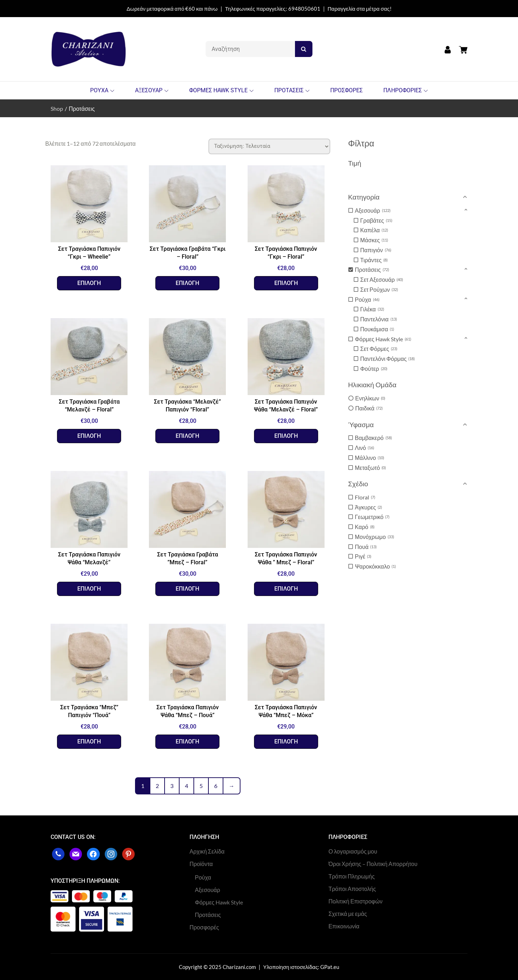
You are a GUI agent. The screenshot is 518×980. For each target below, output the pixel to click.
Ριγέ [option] (363, 556)
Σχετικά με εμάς (348, 914)
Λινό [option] (364, 448)
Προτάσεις (208, 915)
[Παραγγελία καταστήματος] (269, 146)
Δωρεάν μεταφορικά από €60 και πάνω (172, 9)
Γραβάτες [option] (376, 221)
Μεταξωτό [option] (370, 468)
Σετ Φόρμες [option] (379, 349)
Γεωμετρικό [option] (372, 517)
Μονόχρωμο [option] (374, 537)
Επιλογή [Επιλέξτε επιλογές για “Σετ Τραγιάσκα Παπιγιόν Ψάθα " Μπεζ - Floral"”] (286, 589)
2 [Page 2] (157, 786)
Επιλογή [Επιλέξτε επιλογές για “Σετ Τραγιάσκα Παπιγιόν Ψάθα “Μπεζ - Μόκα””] (286, 742)
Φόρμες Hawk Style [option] (383, 339)
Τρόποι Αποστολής (352, 889)
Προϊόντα (201, 864)
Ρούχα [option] (367, 300)
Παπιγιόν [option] (376, 250)
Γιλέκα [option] (372, 309)
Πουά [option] (366, 547)
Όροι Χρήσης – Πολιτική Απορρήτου (373, 864)
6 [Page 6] (216, 786)
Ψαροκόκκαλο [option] (375, 566)
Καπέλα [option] (374, 230)
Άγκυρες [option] (368, 507)
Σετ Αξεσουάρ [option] (382, 280)
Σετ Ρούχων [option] (379, 290)
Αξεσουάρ (208, 890)
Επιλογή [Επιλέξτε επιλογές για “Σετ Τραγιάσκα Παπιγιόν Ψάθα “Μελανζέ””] (89, 589)
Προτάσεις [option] (372, 270)
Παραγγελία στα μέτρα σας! (360, 9)
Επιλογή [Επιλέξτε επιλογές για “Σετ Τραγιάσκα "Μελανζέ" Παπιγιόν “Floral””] (187, 436)
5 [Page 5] (201, 786)
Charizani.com (239, 967)
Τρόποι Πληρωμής (352, 876)
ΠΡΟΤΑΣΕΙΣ (292, 90)
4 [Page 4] (187, 786)
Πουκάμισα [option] (377, 329)
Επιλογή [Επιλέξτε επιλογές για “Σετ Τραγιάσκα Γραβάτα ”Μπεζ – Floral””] (187, 589)
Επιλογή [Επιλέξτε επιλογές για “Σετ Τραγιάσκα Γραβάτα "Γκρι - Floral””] (187, 283)
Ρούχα (203, 877)
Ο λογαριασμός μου (353, 851)
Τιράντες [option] (374, 260)
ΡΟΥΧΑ (102, 90)
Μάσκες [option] (374, 240)
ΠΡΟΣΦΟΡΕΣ (346, 90)
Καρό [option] (365, 527)
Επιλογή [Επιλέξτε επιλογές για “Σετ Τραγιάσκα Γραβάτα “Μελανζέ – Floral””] (89, 436)
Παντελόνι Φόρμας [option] (387, 359)
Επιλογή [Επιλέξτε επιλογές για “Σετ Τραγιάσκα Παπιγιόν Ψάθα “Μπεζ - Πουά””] (187, 742)
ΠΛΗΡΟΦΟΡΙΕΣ (406, 90)
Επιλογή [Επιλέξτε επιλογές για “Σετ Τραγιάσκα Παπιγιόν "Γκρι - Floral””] (286, 283)
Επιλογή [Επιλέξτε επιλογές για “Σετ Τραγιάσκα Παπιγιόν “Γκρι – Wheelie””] (89, 283)
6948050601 (304, 9)
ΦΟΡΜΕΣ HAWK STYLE (221, 90)
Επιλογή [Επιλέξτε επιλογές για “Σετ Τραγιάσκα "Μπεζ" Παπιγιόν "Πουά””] (89, 742)
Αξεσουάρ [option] (373, 211)
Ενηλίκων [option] (370, 398)
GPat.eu (330, 967)
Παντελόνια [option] (379, 319)
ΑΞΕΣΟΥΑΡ (152, 90)
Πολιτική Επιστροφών (356, 901)
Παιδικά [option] (369, 408)
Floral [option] (365, 497)
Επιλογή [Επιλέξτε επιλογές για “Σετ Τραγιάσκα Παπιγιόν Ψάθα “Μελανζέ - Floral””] (286, 436)
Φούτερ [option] (374, 369)
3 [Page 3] (172, 786)
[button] (409, 197)
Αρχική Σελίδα (207, 851)
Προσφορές (204, 927)
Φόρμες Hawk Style (219, 902)
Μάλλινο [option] (369, 458)
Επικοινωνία (344, 926)
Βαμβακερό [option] (373, 438)
